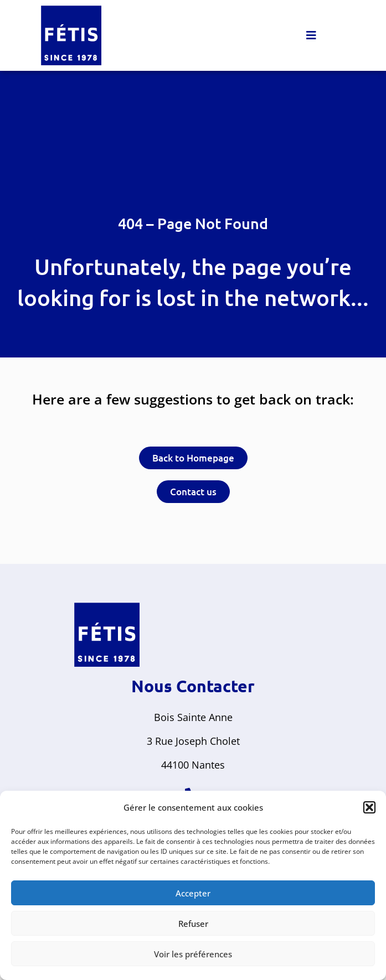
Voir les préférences (193, 954)
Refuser (193, 924)
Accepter (193, 893)
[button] (369, 807)
